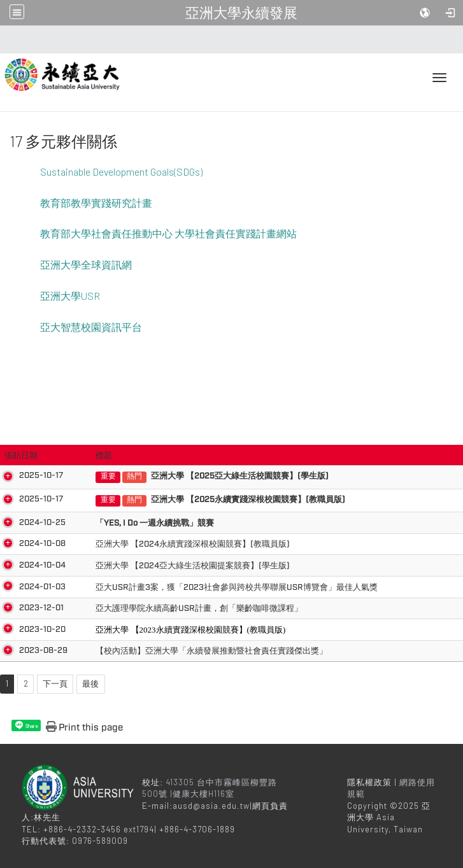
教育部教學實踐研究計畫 (96, 203)
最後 (90, 683)
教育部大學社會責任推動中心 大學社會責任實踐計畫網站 (168, 233)
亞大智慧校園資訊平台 (91, 327)
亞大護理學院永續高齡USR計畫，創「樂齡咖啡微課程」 (175, 608)
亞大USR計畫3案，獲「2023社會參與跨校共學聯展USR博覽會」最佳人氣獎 (213, 587)
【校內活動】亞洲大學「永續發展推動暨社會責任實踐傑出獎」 (188, 651)
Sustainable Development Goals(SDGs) (121, 171)
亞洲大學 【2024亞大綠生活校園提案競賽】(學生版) (169, 566)
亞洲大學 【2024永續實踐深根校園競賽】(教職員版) (169, 544)
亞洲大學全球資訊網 (86, 264)
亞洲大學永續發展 (241, 13)
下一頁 (55, 683)
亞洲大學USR (70, 296)
